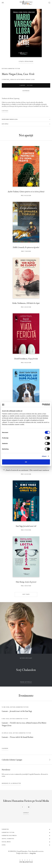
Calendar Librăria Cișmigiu (12, 760)
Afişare (44, 456)
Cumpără (26, 85)
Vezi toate (26, 594)
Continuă (5, 111)
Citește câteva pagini (26, 61)
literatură (5, 80)
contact (26, 813)
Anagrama (33, 853)
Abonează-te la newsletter (11, 783)
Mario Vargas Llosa (12, 74)
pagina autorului (26, 682)
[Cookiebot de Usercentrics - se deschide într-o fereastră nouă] (42, 405)
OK (26, 462)
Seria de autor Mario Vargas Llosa (22, 80)
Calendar (5, 748)
